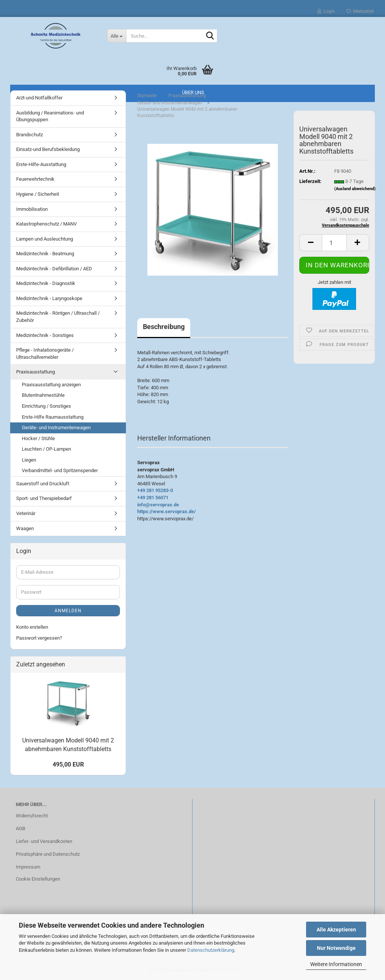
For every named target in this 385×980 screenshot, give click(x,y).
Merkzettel (360, 11)
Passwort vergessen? (39, 638)
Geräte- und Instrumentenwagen (56, 428)
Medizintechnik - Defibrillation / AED (54, 269)
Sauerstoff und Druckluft (43, 484)
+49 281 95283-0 (155, 490)
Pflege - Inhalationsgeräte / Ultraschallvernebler (45, 354)
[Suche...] (117, 36)
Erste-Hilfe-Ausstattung (41, 164)
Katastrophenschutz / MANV (46, 224)
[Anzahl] (334, 243)
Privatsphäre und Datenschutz (48, 854)
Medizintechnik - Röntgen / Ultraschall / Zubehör (58, 317)
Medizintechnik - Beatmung (45, 254)
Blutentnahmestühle (43, 395)
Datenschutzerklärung (211, 950)
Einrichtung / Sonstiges (46, 406)
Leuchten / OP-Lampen (46, 449)
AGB (20, 828)
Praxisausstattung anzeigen (51, 385)
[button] (311, 243)
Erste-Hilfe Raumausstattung (53, 417)
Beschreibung (164, 327)
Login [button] (326, 11)
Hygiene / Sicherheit (38, 194)
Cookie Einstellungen (38, 879)
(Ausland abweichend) (355, 189)
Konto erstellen (32, 627)
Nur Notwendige (336, 948)
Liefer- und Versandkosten (44, 841)
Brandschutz (30, 135)
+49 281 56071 (153, 498)
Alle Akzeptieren (336, 930)
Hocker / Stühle (38, 438)
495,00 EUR (68, 764)
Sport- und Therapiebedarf (44, 498)
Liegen (29, 460)
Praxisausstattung (36, 372)
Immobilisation (32, 209)
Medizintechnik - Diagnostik (46, 283)
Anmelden (68, 611)
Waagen (25, 528)
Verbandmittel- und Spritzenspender (60, 470)
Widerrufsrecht (32, 816)
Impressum (28, 867)
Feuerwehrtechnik (35, 179)
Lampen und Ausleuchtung (45, 239)
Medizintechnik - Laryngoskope (49, 298)
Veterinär (26, 513)
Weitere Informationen (336, 964)
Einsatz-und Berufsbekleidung (48, 149)
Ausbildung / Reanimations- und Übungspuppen (50, 116)
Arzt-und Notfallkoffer (39, 98)
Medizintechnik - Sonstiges (45, 335)
